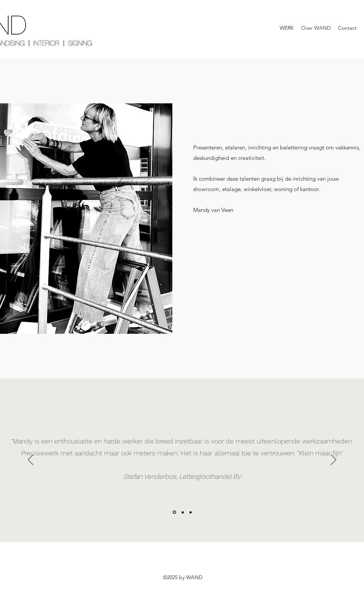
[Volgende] (333, 460)
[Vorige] (31, 460)
